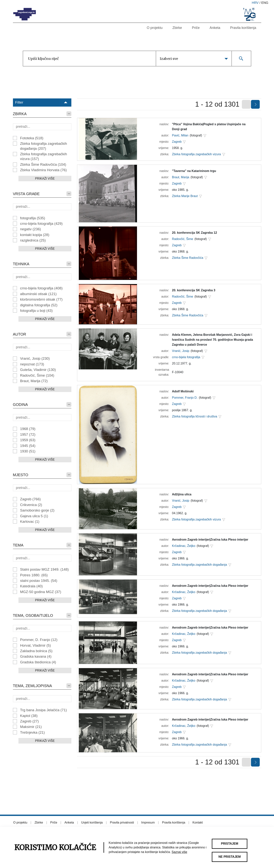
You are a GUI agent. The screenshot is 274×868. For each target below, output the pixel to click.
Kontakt (198, 822)
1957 (28, 434)
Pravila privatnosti (122, 822)
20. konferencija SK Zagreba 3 (194, 290)
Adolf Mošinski (183, 391)
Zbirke (177, 28)
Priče (196, 28)
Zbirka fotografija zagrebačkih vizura (44, 156)
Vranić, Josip (35, 358)
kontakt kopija (35, 235)
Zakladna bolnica (36, 651)
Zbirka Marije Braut (185, 196)
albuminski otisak (38, 294)
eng (265, 3)
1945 (28, 446)
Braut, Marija (34, 381)
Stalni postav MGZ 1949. (45, 569)
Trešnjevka (33, 732)
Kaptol (29, 716)
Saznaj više (179, 852)
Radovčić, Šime (37, 375)
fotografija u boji (36, 311)
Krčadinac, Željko (184, 546)
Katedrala (31, 586)
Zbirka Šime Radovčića (43, 164)
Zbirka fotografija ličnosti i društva (195, 416)
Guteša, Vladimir (38, 370)
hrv (255, 3)
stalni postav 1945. (39, 581)
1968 (28, 429)
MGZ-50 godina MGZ (41, 592)
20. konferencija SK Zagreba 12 (195, 233)
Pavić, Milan (180, 135)
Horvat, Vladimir (36, 645)
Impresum (148, 822)
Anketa (215, 28)
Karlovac (30, 522)
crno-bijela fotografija (41, 224)
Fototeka (32, 138)
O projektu (155, 28)
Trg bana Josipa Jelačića (44, 710)
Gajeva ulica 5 (34, 516)
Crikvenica (31, 505)
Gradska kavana (36, 656)
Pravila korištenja (243, 28)
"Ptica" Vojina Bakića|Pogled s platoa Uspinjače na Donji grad (209, 127)
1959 (28, 440)
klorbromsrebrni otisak (41, 299)
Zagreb (31, 499)
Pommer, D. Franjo (39, 640)
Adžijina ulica (182, 494)
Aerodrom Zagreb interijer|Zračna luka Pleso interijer (210, 540)
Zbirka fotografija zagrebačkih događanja (44, 146)
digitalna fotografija (39, 305)
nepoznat (32, 364)
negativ (31, 229)
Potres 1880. (34, 575)
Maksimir (31, 727)
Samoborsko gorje (37, 510)
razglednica (33, 240)
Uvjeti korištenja (92, 822)
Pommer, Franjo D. (185, 398)
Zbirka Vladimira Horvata (43, 170)
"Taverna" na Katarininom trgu (194, 171)
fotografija (33, 218)
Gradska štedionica (38, 662)
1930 (28, 451)
